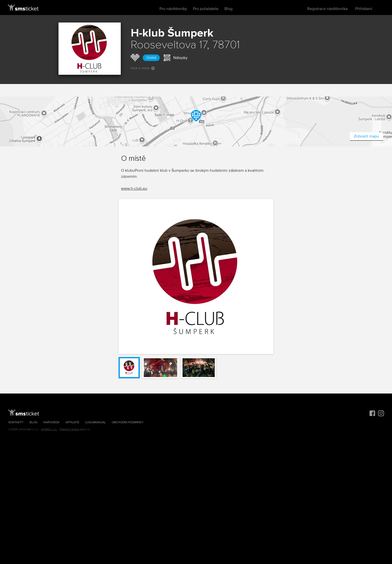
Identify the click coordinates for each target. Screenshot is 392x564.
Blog (228, 9)
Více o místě (143, 68)
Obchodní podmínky (128, 422)
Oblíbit (151, 58)
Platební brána (69, 429)
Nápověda (51, 422)
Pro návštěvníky (173, 9)
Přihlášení (364, 9)
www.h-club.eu (134, 188)
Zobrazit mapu (366, 136)
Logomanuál (95, 422)
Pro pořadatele (206, 9)
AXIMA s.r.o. (49, 429)
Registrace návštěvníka (327, 9)
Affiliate (72, 422)
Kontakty (16, 422)
